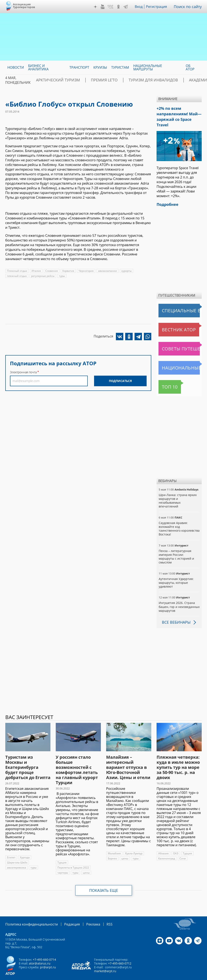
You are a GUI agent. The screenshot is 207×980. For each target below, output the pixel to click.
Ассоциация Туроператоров (24, 6)
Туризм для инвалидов (132, 80)
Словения (51, 271)
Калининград (166, 846)
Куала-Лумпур (133, 841)
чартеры (63, 860)
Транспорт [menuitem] (79, 67)
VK (114, 7)
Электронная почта (23, 372)
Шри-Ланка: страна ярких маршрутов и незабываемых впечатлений (177, 492)
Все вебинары (175, 609)
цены (86, 860)
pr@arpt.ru (48, 954)
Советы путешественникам (180, 340)
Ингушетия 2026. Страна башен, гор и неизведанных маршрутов (179, 594)
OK (121, 7)
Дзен (98, 7)
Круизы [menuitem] (100, 67)
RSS (99, 911)
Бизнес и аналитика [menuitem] (38, 67)
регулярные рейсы (42, 276)
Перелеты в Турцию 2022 (73, 855)
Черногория (85, 271)
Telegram (129, 7)
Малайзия (114, 841)
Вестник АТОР (171, 321)
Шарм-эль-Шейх (17, 850)
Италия (36, 271)
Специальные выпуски (178, 302)
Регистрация (159, 7)
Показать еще (103, 878)
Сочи (182, 846)
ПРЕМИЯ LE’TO (91, 80)
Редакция (65, 911)
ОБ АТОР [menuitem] (190, 67)
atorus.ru (94, 976)
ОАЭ (176, 841)
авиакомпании (106, 271)
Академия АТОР (175, 80)
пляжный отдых (17, 276)
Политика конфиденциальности (29, 911)
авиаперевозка (16, 855)
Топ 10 (165, 378)
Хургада (25, 845)
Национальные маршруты (180, 359)
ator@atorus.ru (39, 950)
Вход (142, 7)
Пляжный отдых (17, 271)
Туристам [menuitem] (120, 67)
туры (62, 276)
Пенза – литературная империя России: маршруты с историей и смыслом (179, 546)
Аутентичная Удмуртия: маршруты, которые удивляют (176, 570)
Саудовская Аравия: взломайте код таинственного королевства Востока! (179, 520)
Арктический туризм (53, 80)
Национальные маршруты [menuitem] (148, 67)
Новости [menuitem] (16, 67)
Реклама (84, 911)
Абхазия (163, 841)
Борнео (112, 846)
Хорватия (67, 271)
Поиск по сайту (189, 7)
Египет (11, 845)
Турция (62, 850)
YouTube (106, 7)
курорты (125, 271)
